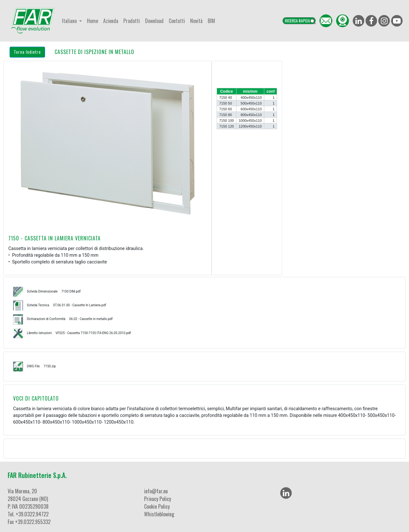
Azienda (111, 21)
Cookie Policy (157, 506)
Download (154, 21)
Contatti (177, 21)
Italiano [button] (70, 21)
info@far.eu (156, 491)
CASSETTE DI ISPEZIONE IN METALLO (94, 52)
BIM (211, 21)
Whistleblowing (159, 514)
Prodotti (132, 21)
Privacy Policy (158, 499)
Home (93, 21)
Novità (196, 21)
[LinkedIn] (286, 493)
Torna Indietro (27, 52)
